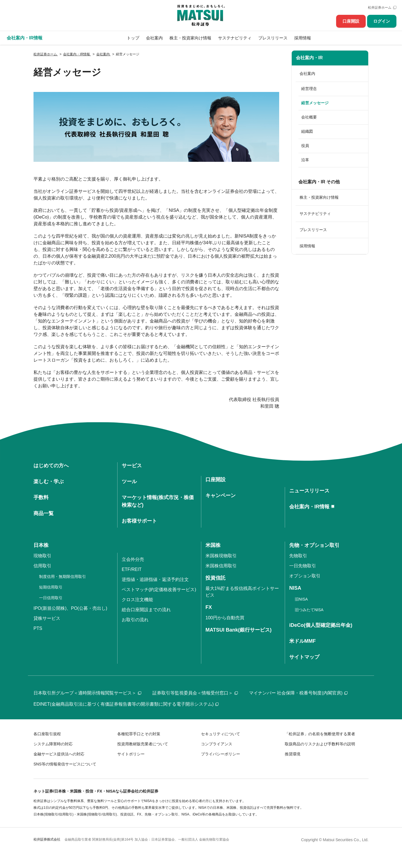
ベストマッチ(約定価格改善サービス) (159, 590)
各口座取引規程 (47, 734)
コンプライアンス (217, 744)
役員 (305, 146)
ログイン (382, 21)
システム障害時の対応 (53, 744)
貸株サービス (47, 618)
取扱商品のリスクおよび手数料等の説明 (320, 744)
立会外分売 (133, 559)
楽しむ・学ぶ (49, 482)
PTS (38, 628)
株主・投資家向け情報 (190, 38)
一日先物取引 (303, 566)
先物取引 (298, 556)
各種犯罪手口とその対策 (139, 734)
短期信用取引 (51, 587)
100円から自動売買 (225, 618)
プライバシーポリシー (221, 754)
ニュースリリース (309, 491)
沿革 (305, 160)
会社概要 (309, 117)
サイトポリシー (131, 754)
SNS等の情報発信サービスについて (65, 764)
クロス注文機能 (137, 600)
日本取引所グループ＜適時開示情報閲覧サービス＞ (87, 693)
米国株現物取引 (221, 556)
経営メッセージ (315, 103)
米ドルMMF (302, 641)
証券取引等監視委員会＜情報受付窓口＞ (195, 693)
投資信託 (216, 578)
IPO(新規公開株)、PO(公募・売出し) (70, 608)
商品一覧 (44, 513)
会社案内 (154, 38)
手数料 (41, 497)
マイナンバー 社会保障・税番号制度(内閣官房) (298, 693)
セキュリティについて (221, 734)
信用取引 (42, 566)
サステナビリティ (235, 38)
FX (209, 607)
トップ (133, 38)
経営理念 (309, 89)
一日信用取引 (51, 598)
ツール (129, 482)
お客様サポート (139, 521)
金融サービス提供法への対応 (59, 754)
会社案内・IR (309, 58)
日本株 (41, 545)
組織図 (307, 131)
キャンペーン (221, 495)
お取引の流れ (135, 620)
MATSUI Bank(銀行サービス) (239, 630)
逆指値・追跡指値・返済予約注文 (155, 579)
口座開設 (351, 21)
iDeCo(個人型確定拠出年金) (321, 625)
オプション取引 (305, 576)
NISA (295, 588)
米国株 (213, 545)
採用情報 (303, 38)
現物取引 (42, 556)
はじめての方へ (51, 466)
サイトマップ (304, 657)
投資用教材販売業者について (143, 744)
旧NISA (301, 599)
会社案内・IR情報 (309, 507)
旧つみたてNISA (309, 610)
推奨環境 (293, 754)
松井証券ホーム (380, 8)
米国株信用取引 (221, 566)
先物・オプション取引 (314, 545)
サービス (132, 466)
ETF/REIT (132, 569)
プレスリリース (273, 38)
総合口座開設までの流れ (146, 610)
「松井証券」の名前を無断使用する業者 (320, 734)
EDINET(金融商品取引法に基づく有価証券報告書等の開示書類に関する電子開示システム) (126, 704)
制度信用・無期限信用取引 (63, 577)
